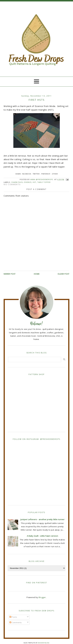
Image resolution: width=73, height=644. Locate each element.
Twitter (36, 174)
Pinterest (46, 174)
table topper (44, 182)
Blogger (42, 597)
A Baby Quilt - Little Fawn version (42, 536)
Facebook (27, 174)
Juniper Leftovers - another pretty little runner (43, 519)
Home (37, 274)
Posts (13, 617)
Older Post (63, 274)
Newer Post (10, 274)
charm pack (17, 182)
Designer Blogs (43, 643)
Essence (28, 182)
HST (34, 182)
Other (55, 174)
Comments (16, 622)
